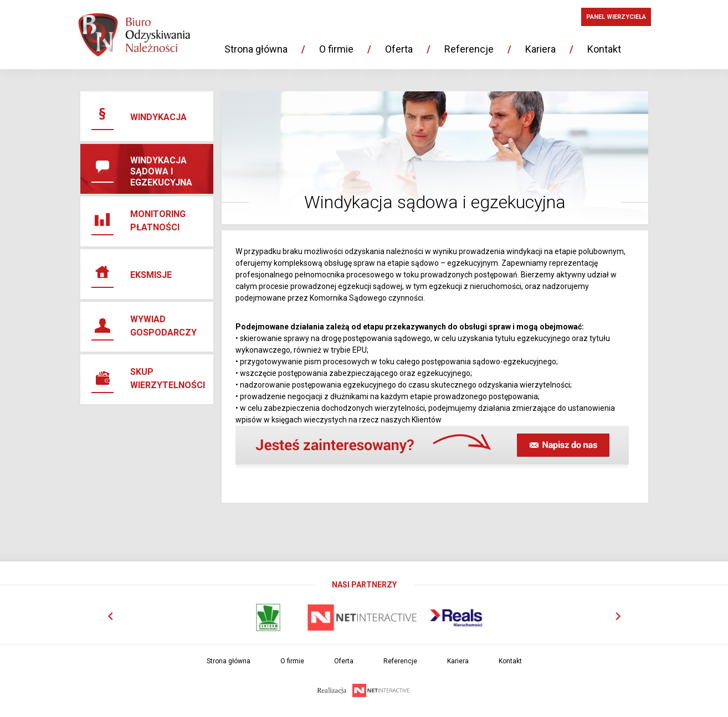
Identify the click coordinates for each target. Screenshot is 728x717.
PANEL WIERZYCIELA (616, 17)
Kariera (540, 49)
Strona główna (256, 49)
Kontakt (604, 49)
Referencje (469, 49)
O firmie (336, 49)
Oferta (399, 49)
